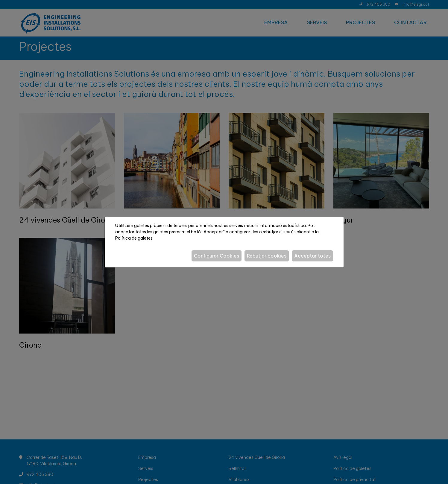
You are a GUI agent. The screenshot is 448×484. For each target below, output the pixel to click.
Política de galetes (134, 238)
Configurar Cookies (217, 256)
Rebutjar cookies (267, 256)
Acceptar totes (312, 256)
